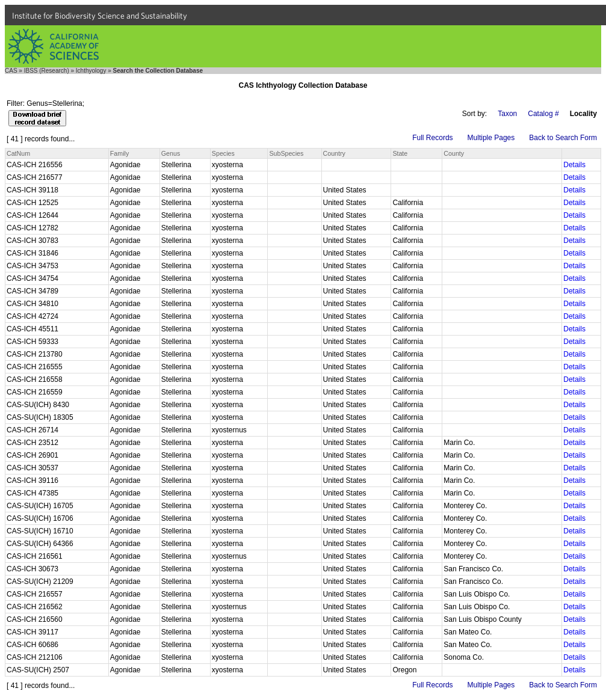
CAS (11, 71)
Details (574, 165)
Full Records (432, 138)
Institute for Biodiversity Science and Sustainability (100, 16)
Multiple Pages (491, 138)
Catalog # (543, 114)
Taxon (507, 114)
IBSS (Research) (47, 71)
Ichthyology (91, 71)
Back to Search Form (563, 138)
